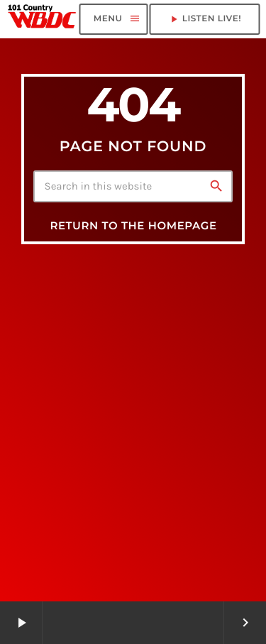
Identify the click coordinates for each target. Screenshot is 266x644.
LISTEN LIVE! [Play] (205, 19)
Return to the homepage (133, 225)
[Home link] (42, 19)
